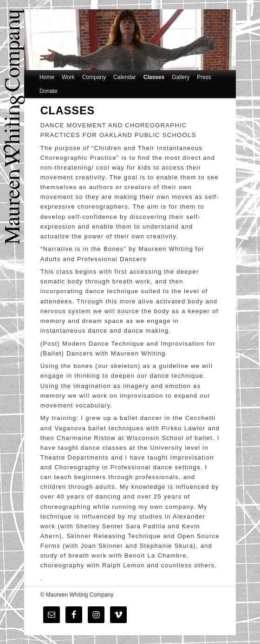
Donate (49, 91)
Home (47, 77)
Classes (154, 77)
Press (204, 77)
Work (68, 77)
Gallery (181, 77)
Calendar (125, 77)
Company (94, 77)
